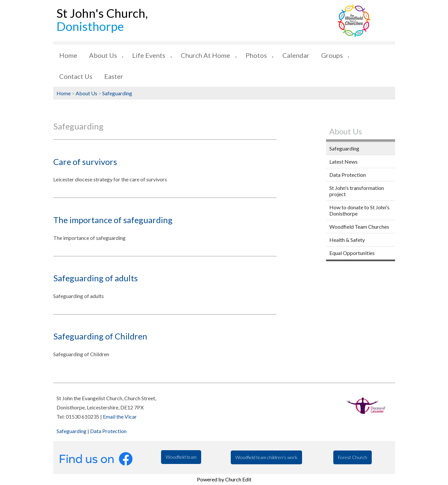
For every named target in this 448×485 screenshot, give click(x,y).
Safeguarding (117, 93)
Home (68, 55)
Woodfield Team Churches (359, 227)
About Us (103, 55)
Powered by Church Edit (224, 479)
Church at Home (205, 55)
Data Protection (348, 175)
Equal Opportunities (352, 253)
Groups (332, 55)
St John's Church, (102, 20)
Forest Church (353, 457)
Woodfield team (181, 457)
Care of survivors (85, 162)
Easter (114, 76)
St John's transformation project (357, 191)
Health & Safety (347, 240)
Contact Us (76, 76)
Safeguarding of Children (100, 336)
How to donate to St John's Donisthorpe (359, 210)
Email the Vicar (120, 416)
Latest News (343, 162)
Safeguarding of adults (95, 278)
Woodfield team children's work (266, 457)
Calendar (296, 55)
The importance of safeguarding (113, 220)
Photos (256, 55)
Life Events (149, 55)
